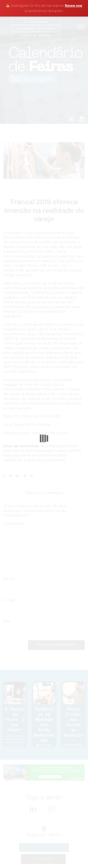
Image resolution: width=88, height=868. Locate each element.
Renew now (73, 6)
